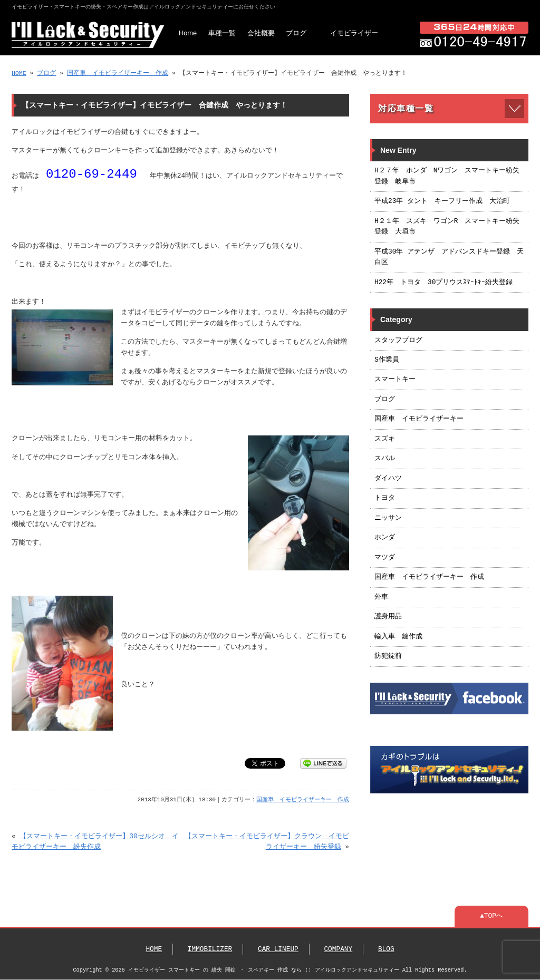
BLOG (386, 949)
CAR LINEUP (278, 949)
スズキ (385, 439)
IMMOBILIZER (210, 949)
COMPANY (338, 949)
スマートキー (395, 380)
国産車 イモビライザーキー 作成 (118, 73)
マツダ (385, 558)
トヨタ (385, 498)
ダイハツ (388, 479)
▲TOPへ (491, 916)
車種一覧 (222, 33)
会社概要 (261, 33)
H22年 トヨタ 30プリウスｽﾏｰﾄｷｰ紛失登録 (443, 283)
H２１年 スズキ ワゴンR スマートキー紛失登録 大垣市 (447, 227)
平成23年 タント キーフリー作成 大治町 (442, 201)
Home (188, 33)
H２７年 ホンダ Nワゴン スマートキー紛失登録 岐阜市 (447, 176)
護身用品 (388, 617)
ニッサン (388, 518)
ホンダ (385, 538)
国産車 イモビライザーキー (419, 419)
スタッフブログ (398, 341)
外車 (381, 597)
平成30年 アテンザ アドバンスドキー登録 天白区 (449, 257)
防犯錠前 (388, 656)
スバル (385, 459)
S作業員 (387, 360)
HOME (19, 73)
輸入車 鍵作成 (398, 637)
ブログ (296, 33)
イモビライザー (354, 33)
